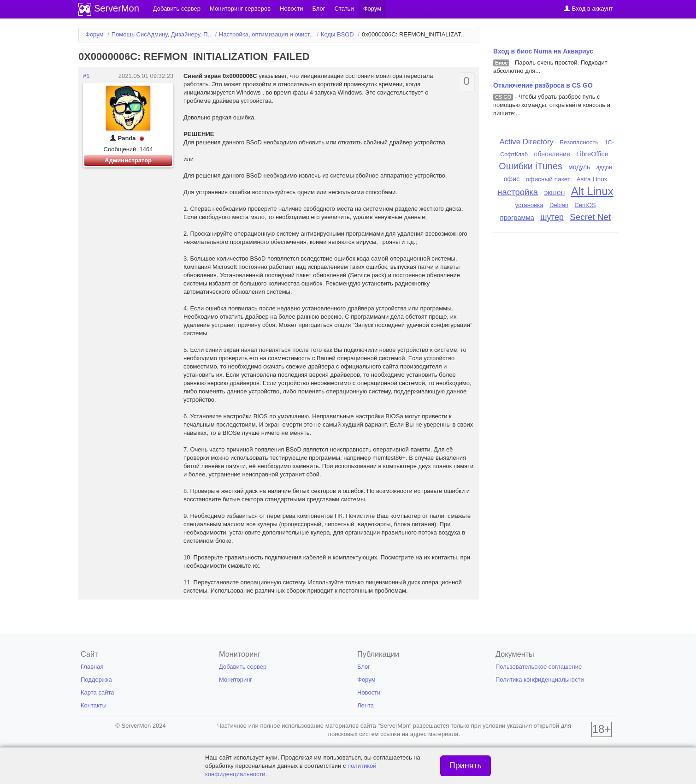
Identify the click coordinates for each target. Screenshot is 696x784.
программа (517, 218)
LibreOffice (592, 154)
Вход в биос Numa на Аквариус (543, 51)
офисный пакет (548, 179)
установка (529, 205)
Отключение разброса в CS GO (543, 85)
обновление (552, 154)
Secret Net (590, 217)
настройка (518, 192)
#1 (86, 76)
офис (512, 179)
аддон (604, 167)
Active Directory (526, 142)
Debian (559, 205)
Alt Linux (592, 191)
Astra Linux (592, 179)
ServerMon (117, 8)
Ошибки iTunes (530, 166)
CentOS (585, 205)
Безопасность (579, 142)
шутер (552, 217)
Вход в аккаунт (588, 9)
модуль (579, 167)
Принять (466, 766)
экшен (554, 193)
